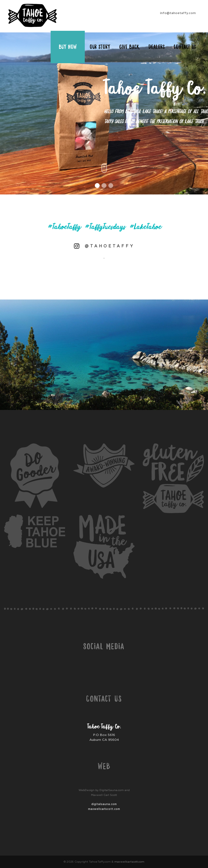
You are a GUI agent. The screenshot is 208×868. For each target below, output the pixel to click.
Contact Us (185, 47)
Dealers (157, 47)
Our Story (100, 47)
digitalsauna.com (104, 804)
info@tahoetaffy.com (178, 13)
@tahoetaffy (110, 246)
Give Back (129, 47)
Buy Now (68, 47)
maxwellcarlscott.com (104, 809)
